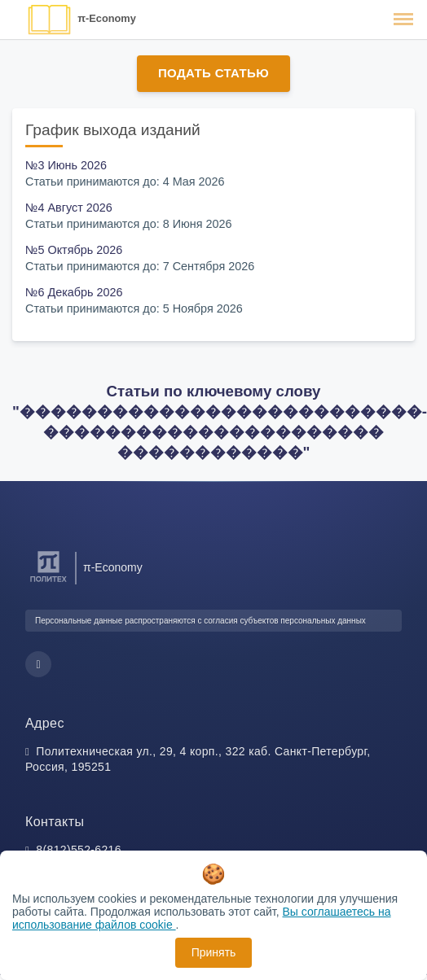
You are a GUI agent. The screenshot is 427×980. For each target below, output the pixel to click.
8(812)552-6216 (79, 850)
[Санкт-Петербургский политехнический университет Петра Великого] (48, 582)
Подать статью (213, 73)
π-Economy (107, 18)
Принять (214, 952)
